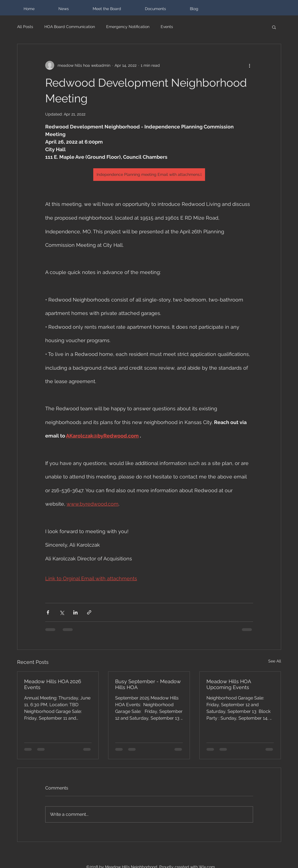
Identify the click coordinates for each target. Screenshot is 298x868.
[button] (274, 27)
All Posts (25, 27)
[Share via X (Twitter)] (62, 612)
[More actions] (250, 65)
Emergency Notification (128, 27)
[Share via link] (89, 612)
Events (167, 27)
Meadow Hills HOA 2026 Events (53, 684)
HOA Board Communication (70, 27)
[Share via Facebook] (48, 612)
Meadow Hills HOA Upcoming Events (229, 684)
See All (275, 661)
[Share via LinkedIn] (75, 612)
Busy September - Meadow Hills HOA (148, 684)
